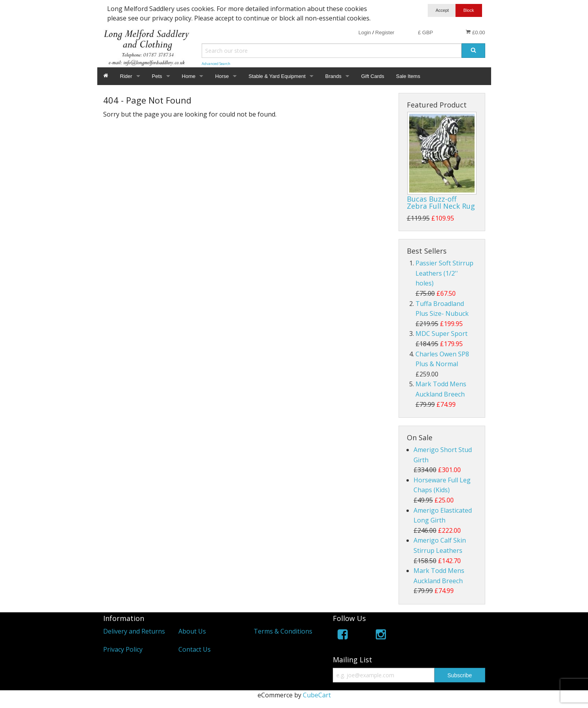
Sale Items (408, 76)
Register (385, 32)
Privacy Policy (123, 649)
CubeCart (317, 695)
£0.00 (475, 32)
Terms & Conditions (283, 631)
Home (189, 76)
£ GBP (425, 32)
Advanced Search (216, 64)
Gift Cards (373, 76)
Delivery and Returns (134, 631)
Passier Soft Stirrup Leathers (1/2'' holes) (444, 273)
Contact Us (195, 649)
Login (365, 32)
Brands (333, 76)
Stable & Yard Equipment (277, 76)
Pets (157, 76)
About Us (192, 631)
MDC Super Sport (441, 334)
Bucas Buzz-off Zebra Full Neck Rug (441, 202)
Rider (126, 76)
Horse (222, 76)
